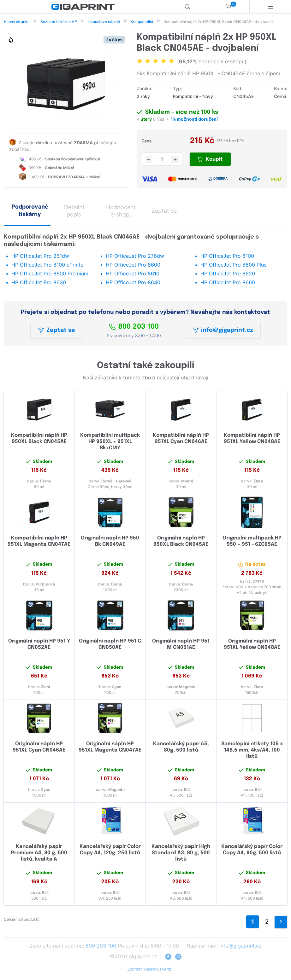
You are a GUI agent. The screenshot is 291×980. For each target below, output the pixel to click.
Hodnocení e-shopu (121, 211)
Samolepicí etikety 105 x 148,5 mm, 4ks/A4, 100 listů (252, 751)
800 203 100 (134, 327)
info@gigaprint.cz (223, 331)
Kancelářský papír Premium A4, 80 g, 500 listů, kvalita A (39, 853)
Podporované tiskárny (30, 211)
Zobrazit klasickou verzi (145, 970)
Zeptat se (57, 331)
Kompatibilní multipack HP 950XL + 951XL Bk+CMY (110, 442)
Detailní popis (74, 211)
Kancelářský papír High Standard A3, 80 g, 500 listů (181, 853)
